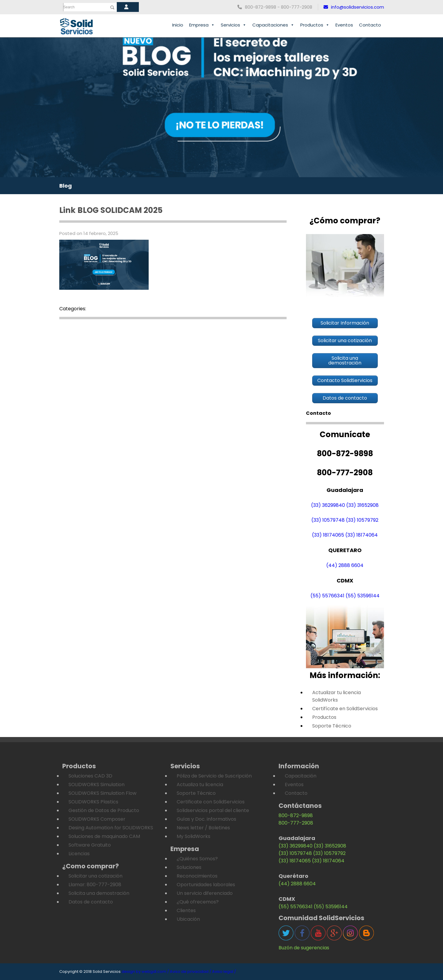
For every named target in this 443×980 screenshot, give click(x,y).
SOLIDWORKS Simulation (97, 785)
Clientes (186, 910)
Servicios (234, 25)
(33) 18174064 (362, 535)
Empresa (202, 25)
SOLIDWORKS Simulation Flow (102, 793)
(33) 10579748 (328, 520)
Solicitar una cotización (95, 876)
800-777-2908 (296, 823)
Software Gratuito (90, 845)
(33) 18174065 (328, 535)
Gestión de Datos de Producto (104, 810)
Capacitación (301, 776)
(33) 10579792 (362, 520)
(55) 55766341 (327, 596)
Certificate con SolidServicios (211, 802)
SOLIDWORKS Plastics (93, 802)
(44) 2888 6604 (345, 565)
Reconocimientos (197, 876)
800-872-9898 (296, 815)
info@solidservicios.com (354, 7)
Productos (315, 25)
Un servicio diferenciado (205, 893)
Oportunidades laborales (206, 885)
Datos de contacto (91, 902)
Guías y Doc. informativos (206, 819)
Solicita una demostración (99, 893)
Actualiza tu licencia (200, 785)
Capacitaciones (273, 25)
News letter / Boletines (203, 828)
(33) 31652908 (362, 505)
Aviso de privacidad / (191, 972)
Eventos (344, 25)
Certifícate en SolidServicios (345, 709)
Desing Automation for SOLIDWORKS (111, 828)
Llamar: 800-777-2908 (95, 885)
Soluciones (189, 867)
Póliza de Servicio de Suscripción (214, 776)
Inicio (178, 25)
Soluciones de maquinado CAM (104, 836)
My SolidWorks (193, 836)
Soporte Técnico (332, 726)
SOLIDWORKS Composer (97, 819)
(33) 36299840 (328, 505)
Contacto (370, 25)
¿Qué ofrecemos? (198, 902)
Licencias (79, 854)
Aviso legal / (224, 972)
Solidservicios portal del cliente (213, 810)
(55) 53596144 (363, 596)
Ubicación (188, 919)
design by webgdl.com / (145, 972)
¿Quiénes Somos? (197, 859)
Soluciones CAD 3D (90, 776)
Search (69, 7)
